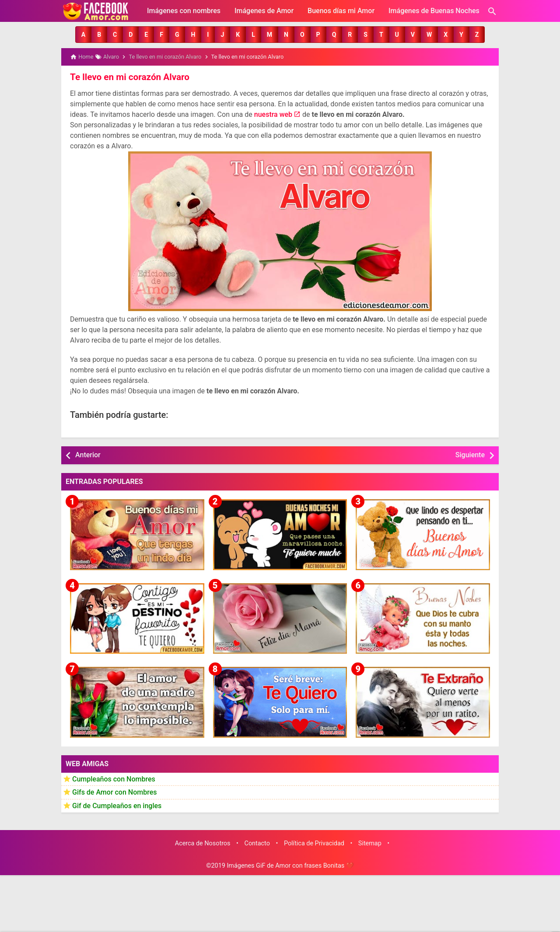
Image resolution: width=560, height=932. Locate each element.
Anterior (88, 454)
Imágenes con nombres (184, 11)
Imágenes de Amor (264, 11)
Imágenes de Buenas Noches (434, 11)
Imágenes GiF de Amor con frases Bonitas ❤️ (290, 865)
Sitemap (370, 843)
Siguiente (470, 454)
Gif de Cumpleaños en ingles (117, 805)
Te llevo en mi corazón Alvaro (128, 77)
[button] (83, 35)
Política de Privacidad (314, 843)
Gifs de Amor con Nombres (115, 792)
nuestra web (273, 114)
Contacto (257, 843)
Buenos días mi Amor (341, 11)
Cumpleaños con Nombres (114, 778)
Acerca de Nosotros (203, 843)
